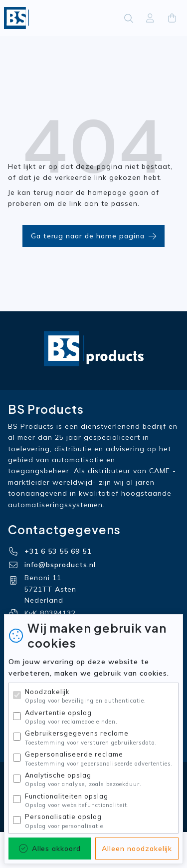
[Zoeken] (129, 18)
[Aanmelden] (150, 18)
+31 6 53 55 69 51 (58, 551)
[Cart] (172, 18)
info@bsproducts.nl (60, 565)
